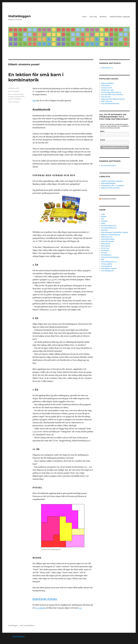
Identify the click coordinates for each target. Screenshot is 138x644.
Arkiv (103, 214)
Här (34, 101)
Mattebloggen (20, 16)
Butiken (103, 17)
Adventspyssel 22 (107, 68)
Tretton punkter (107, 264)
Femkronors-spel (107, 90)
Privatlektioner (106, 255)
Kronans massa (106, 88)
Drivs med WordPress (27, 626)
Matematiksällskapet (108, 183)
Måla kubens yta (107, 237)
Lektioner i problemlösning (111, 235)
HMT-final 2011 (107, 101)
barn (10, 94)
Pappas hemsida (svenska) (110, 188)
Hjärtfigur (105, 230)
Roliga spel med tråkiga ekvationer (113, 99)
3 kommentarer (14, 102)
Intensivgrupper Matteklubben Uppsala (115, 232)
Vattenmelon (106, 86)
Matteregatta (106, 244)
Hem (84, 17)
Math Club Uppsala (108, 241)
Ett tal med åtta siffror (109, 166)
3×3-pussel (40, 608)
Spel (103, 259)
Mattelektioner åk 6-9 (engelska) (113, 186)
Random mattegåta (110, 161)
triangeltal (17, 99)
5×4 (80, 608)
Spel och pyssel (14, 91)
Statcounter (5, 642)
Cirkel (103, 223)
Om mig (93, 17)
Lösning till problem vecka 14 (111, 92)
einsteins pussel (18, 94)
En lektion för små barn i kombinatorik (36, 77)
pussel (11, 99)
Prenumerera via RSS (109, 199)
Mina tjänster (106, 246)
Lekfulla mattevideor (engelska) (112, 181)
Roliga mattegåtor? (108, 83)
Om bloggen (105, 250)
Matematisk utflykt (108, 239)
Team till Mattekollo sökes (110, 104)
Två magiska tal (106, 266)
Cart (103, 219)
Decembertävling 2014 (109, 226)
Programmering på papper (110, 257)
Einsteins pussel (45, 599)
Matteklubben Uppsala (120, 17)
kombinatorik (20, 97)
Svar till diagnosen (107, 271)
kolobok (11, 97)
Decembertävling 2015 (109, 228)
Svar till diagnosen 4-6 (109, 262)
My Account (105, 248)
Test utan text (106, 97)
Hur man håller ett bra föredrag (112, 95)
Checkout (104, 221)
